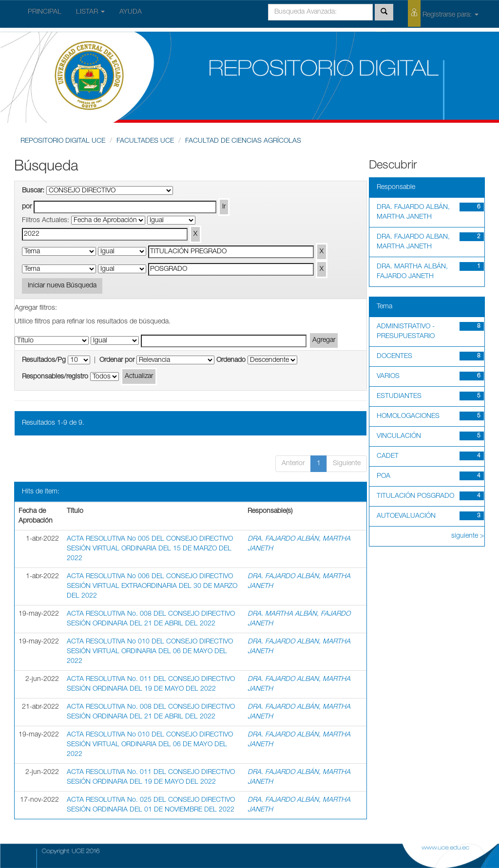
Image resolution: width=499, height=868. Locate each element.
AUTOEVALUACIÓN (406, 516)
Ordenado (231, 360)
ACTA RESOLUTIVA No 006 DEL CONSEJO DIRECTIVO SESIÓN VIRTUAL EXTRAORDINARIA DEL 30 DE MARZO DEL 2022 (152, 586)
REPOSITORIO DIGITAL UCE (63, 141)
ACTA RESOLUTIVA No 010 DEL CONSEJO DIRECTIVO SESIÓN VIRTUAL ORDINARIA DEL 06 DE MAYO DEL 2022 (150, 652)
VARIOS (388, 377)
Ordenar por (117, 360)
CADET (388, 456)
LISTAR (90, 12)
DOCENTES (394, 357)
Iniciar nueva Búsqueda (62, 286)
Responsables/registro (55, 377)
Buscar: (33, 191)
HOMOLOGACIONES (408, 416)
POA (384, 476)
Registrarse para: (443, 13)
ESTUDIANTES (399, 396)
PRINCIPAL (45, 12)
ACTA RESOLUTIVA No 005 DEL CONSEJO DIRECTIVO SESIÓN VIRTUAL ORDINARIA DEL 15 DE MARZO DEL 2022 (150, 549)
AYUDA (131, 12)
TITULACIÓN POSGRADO (415, 496)
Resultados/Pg (44, 360)
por (27, 207)
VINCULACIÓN (399, 436)
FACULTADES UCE (145, 141)
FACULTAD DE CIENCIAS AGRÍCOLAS (243, 141)
